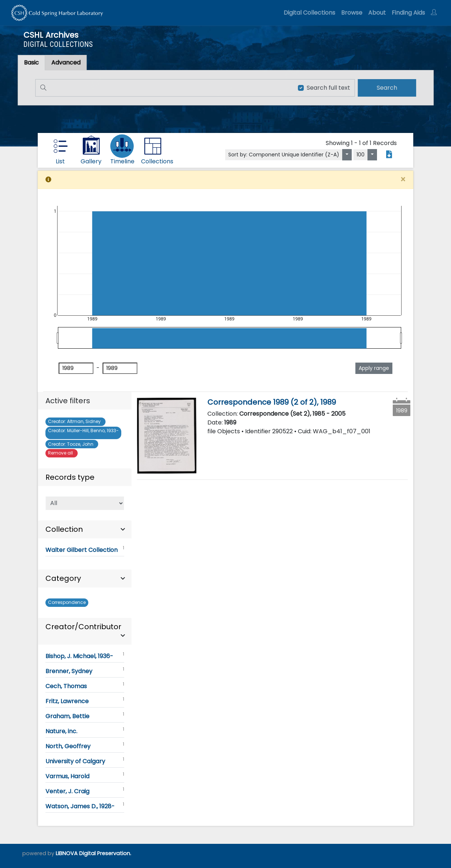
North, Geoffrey (85, 746)
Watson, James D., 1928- (85, 806)
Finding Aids (408, 13)
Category (63, 578)
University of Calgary (85, 761)
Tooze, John (72, 444)
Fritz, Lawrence (85, 701)
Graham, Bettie (85, 716)
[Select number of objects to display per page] (372, 155)
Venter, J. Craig (85, 791)
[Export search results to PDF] (389, 155)
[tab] (69, 63)
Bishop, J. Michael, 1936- (85, 656)
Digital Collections (309, 13)
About (377, 13)
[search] (383, 88)
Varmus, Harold (85, 776)
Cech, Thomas (85, 686)
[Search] (163, 88)
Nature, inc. (85, 731)
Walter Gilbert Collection (85, 549)
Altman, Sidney (75, 421)
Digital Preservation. (105, 853)
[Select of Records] (85, 503)
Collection (64, 529)
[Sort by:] (347, 155)
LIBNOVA (67, 853)
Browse (352, 13)
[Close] (403, 180)
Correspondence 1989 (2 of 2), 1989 (272, 402)
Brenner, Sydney (85, 671)
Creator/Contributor (83, 627)
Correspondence (67, 602)
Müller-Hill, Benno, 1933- (83, 433)
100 (361, 155)
